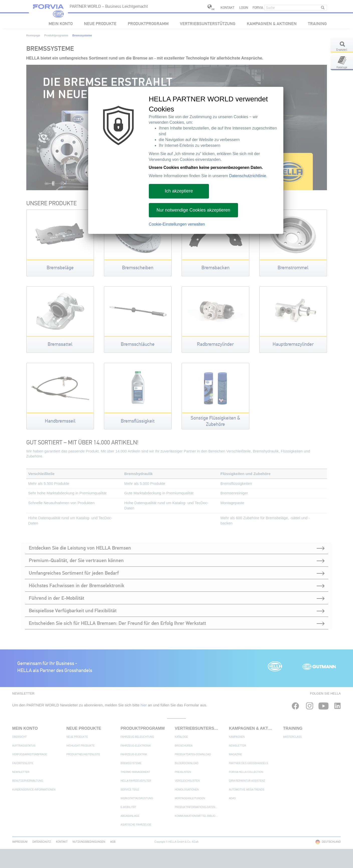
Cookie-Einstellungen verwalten (177, 224)
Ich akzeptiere (179, 191)
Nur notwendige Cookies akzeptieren (193, 210)
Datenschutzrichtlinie (248, 176)
